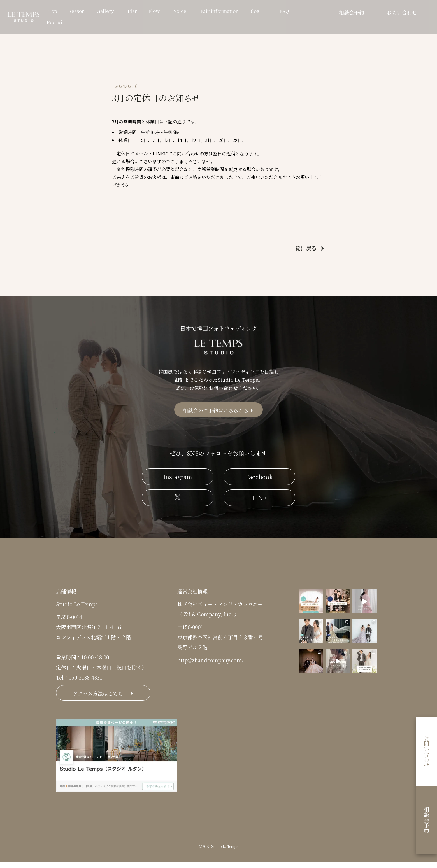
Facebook (259, 481)
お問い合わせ (402, 12)
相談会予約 (352, 12)
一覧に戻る (303, 248)
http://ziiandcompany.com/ (210, 664)
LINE (259, 502)
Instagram (178, 481)
